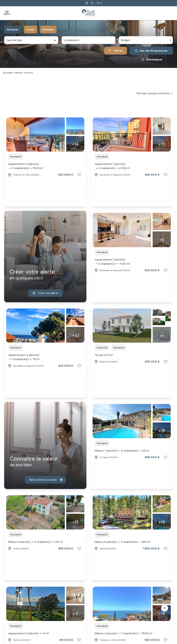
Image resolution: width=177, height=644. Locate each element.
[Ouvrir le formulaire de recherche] (115, 51)
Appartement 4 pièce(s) (24, 357)
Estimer (48, 30)
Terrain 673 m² (104, 355)
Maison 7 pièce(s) (122, 451)
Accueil (7, 73)
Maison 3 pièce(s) (124, 633)
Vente (18, 73)
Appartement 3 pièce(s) (26, 166)
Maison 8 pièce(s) (36, 542)
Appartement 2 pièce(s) (29, 633)
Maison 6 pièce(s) (123, 542)
